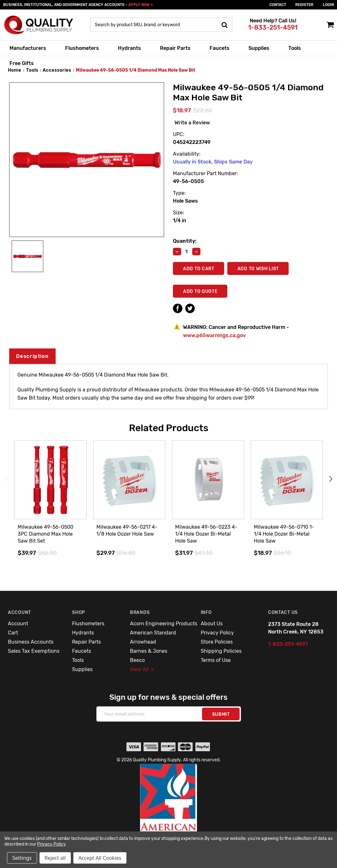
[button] (169, 811)
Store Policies (217, 642)
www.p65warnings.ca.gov (214, 335)
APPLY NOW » (141, 5)
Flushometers (82, 48)
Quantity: (185, 241)
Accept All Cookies (100, 858)
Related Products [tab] (169, 428)
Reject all (55, 858)
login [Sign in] (328, 5)
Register (304, 5)
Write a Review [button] (192, 123)
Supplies (259, 48)
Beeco (137, 660)
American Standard (153, 633)
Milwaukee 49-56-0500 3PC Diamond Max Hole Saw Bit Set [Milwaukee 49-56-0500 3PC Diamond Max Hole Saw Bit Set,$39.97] (46, 534)
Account (18, 624)
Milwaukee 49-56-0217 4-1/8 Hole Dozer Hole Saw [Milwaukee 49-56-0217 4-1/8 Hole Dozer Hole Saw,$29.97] (127, 530)
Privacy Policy (217, 633)
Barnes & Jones (149, 651)
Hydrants (129, 48)
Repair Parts (175, 48)
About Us (212, 624)
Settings (22, 858)
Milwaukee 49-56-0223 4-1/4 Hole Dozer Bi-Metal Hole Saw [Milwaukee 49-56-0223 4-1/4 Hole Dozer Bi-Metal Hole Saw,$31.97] (206, 534)
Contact (278, 5)
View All (142, 669)
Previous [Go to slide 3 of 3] (6, 479)
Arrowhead (143, 642)
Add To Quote (200, 291)
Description (32, 356)
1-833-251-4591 (273, 27)
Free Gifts (22, 63)
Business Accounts (31, 642)
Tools (295, 48)
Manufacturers (28, 48)
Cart (13, 633)
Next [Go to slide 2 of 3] (331, 479)
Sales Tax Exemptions (34, 651)
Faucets (220, 48)
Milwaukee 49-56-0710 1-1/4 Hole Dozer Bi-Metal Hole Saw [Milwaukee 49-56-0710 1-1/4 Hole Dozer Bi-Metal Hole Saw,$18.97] (284, 534)
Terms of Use (216, 660)
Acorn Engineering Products (164, 624)
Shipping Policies (221, 651)
